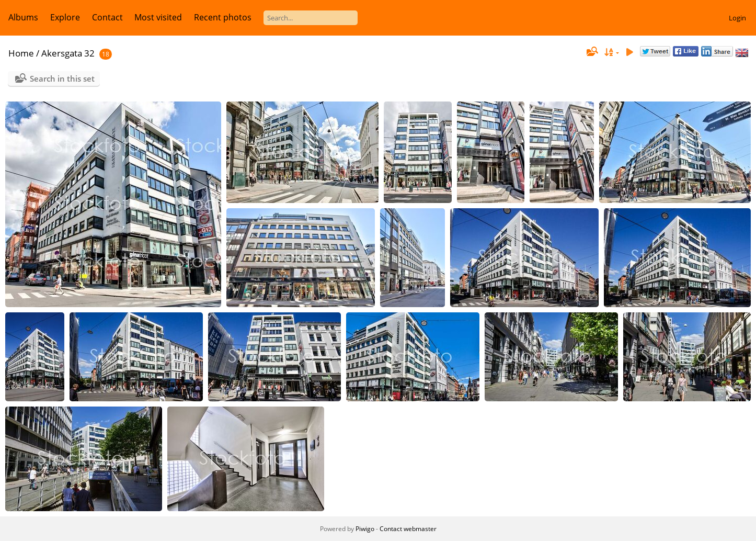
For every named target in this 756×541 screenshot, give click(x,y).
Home (21, 53)
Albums (23, 17)
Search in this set (62, 78)
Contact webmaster (408, 529)
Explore (65, 17)
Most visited (158, 17)
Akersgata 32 (68, 53)
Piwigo (365, 529)
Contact (107, 17)
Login (737, 18)
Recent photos (223, 17)
